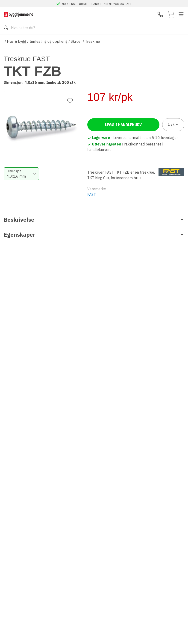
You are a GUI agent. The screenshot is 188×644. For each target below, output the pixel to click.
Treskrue (93, 41)
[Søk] (6, 28)
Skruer (76, 41)
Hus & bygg (17, 41)
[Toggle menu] (181, 14)
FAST (92, 208)
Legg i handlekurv (123, 138)
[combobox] (110, 110)
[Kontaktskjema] (160, 14)
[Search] (94, 28)
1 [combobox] (173, 138)
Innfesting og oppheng (48, 41)
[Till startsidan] (18, 14)
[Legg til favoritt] (70, 65)
